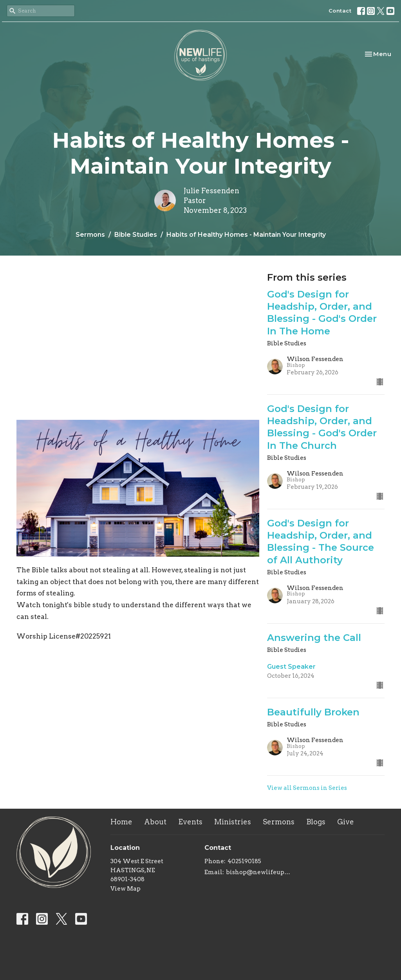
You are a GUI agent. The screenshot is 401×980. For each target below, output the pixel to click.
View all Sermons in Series (307, 788)
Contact (340, 11)
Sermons (90, 235)
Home (121, 822)
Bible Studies (136, 235)
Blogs (316, 822)
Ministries (233, 822)
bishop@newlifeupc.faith (258, 872)
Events (190, 822)
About (155, 822)
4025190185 (244, 861)
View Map (126, 889)
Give (346, 822)
